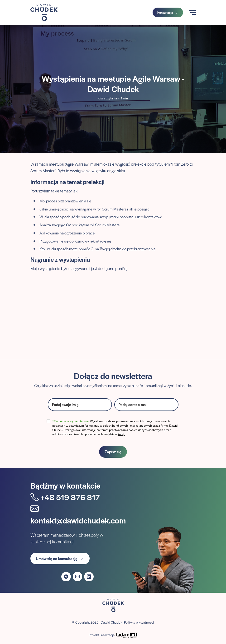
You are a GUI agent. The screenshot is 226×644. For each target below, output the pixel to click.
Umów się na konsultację (60, 558)
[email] (146, 405)
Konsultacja (168, 12)
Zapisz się (113, 452)
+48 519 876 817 (65, 497)
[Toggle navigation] (192, 12)
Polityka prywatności (139, 622)
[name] (80, 405)
